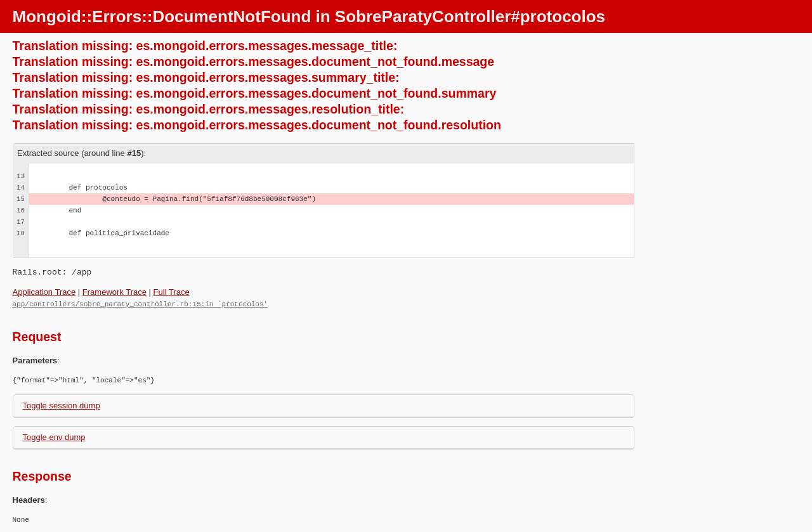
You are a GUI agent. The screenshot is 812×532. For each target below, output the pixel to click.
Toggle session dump (62, 405)
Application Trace (44, 292)
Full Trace (172, 292)
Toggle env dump (54, 437)
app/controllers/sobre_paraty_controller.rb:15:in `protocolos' (141, 303)
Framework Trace (115, 292)
